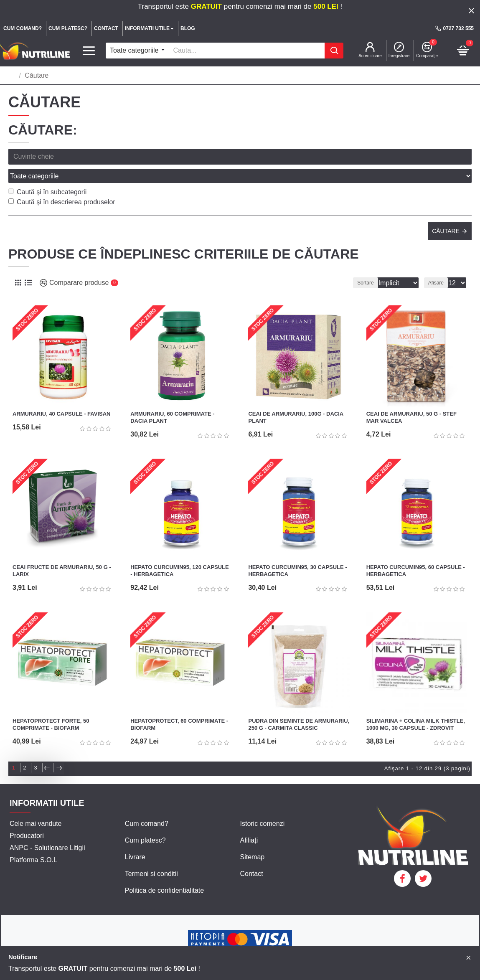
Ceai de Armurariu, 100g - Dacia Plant (296, 399)
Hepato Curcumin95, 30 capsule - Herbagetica (297, 552)
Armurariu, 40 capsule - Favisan (62, 395)
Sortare (354, 264)
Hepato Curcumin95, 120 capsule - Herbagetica (180, 552)
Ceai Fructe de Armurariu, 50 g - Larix (62, 552)
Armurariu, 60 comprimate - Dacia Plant (172, 399)
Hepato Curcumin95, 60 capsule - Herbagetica (416, 552)
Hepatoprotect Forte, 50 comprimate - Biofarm (51, 706)
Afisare (438, 264)
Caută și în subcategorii (47, 174)
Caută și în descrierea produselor (62, 184)
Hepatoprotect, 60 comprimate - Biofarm (179, 706)
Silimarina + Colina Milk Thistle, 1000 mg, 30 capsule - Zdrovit (416, 706)
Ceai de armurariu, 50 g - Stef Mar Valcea (411, 399)
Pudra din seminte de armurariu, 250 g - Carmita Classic (299, 706)
